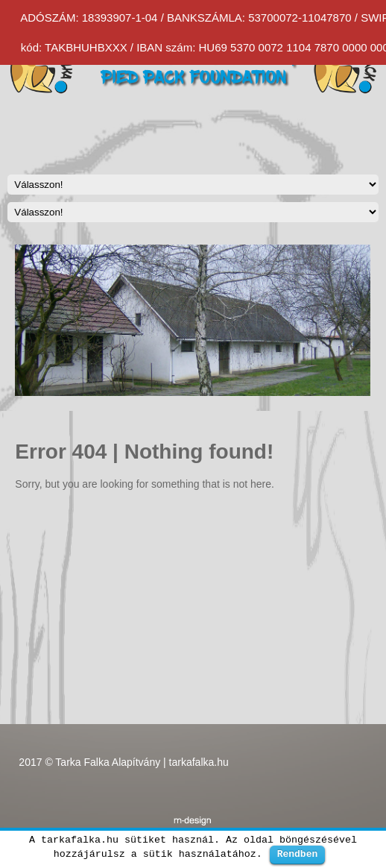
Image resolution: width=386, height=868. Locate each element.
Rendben (298, 854)
